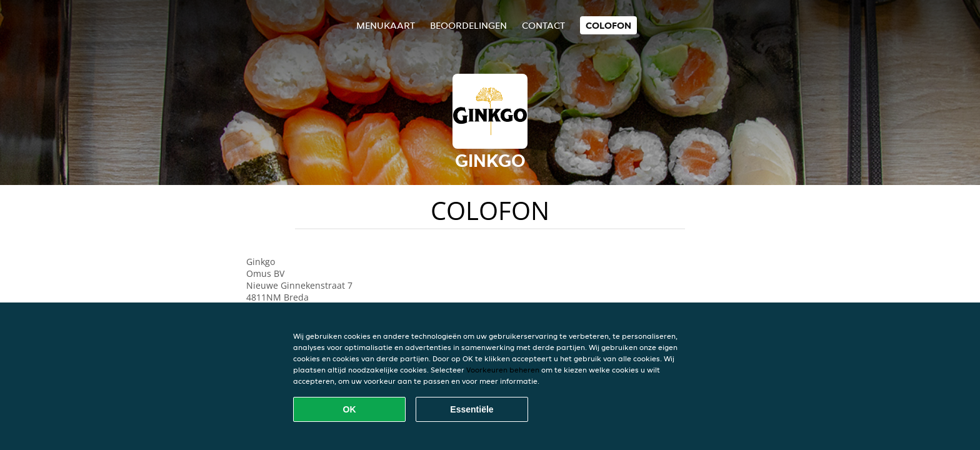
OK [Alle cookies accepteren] (350, 409)
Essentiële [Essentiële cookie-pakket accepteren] (472, 409)
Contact (543, 25)
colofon (608, 25)
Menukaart (386, 25)
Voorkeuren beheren (503, 370)
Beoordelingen (468, 25)
